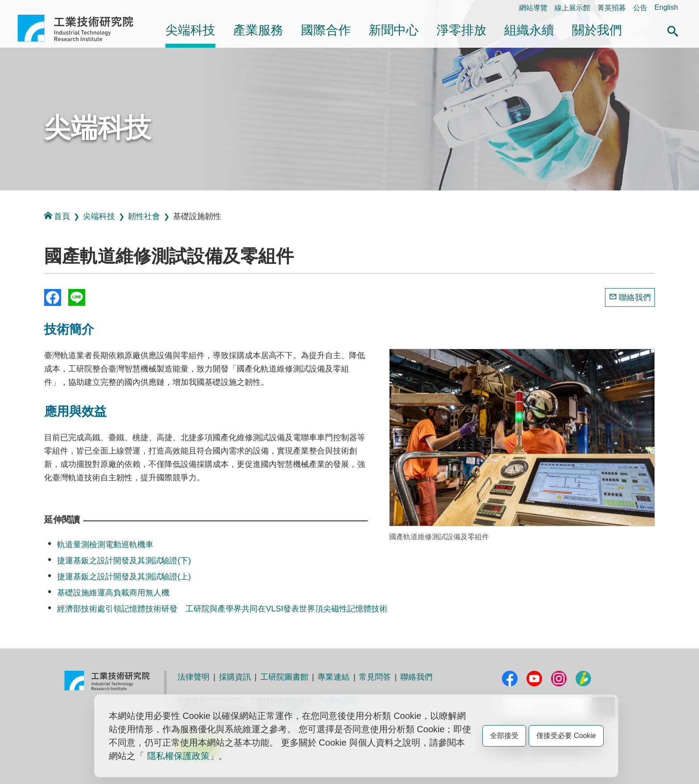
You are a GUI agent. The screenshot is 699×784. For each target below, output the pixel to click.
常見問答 (375, 677)
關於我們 (597, 30)
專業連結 (333, 677)
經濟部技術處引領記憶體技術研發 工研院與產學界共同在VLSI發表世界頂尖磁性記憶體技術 (222, 609)
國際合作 (326, 30)
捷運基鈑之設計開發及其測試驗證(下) (124, 561)
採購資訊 (235, 677)
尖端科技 (190, 30)
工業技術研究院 (82, 28)
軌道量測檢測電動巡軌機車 (105, 545)
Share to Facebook (53, 297)
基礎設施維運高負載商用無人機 (113, 593)
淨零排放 (461, 30)
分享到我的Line (77, 297)
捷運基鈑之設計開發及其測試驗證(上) (124, 577)
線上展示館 (572, 8)
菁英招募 (612, 8)
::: (20, 7)
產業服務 (258, 30)
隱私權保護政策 (178, 756)
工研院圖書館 (284, 677)
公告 (640, 8)
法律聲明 (193, 677)
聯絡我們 (635, 297)
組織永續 (529, 30)
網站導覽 (533, 8)
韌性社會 (144, 216)
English (666, 7)
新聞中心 (394, 30)
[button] (673, 30)
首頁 (57, 216)
